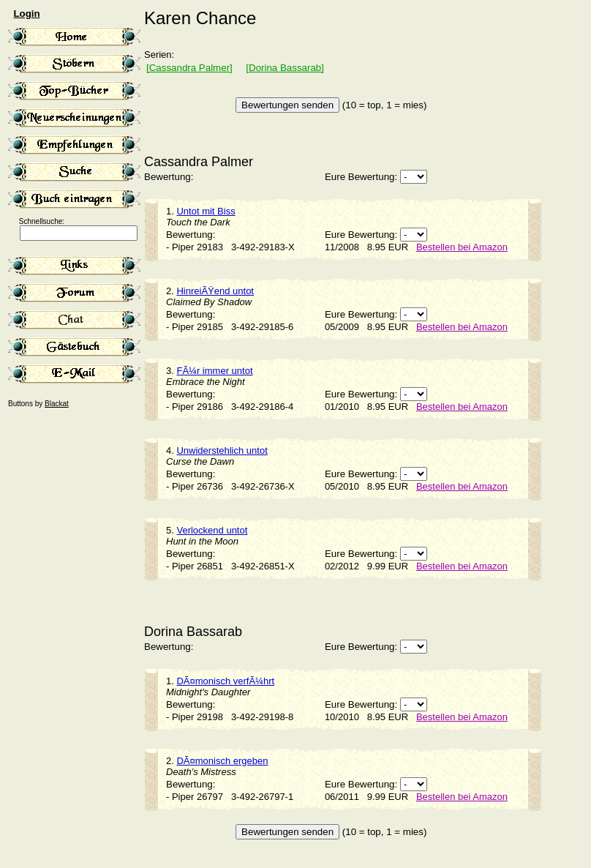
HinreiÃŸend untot (215, 291)
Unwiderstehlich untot (222, 450)
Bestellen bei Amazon (462, 247)
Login (26, 14)
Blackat (57, 404)
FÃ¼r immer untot (214, 371)
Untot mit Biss (206, 211)
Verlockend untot (212, 530)
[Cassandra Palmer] (189, 68)
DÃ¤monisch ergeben (222, 761)
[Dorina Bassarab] (285, 68)
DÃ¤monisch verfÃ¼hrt (225, 681)
